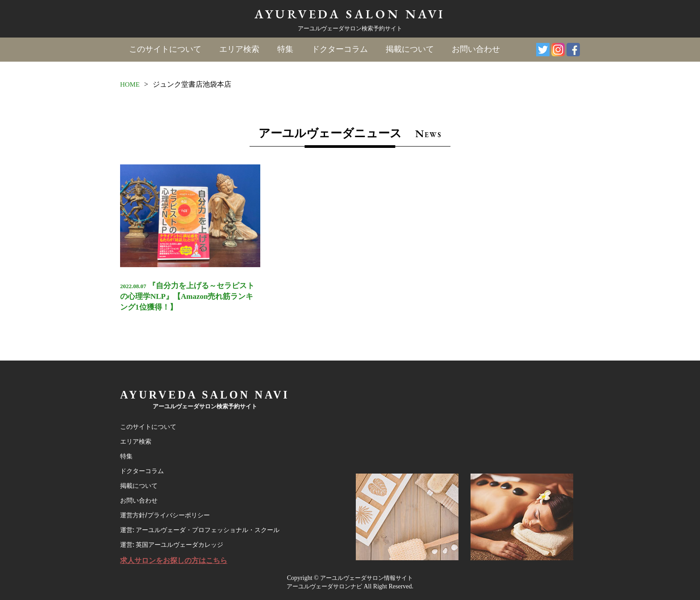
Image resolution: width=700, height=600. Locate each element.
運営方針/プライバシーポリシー (168, 511)
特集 (285, 50)
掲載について (409, 50)
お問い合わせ (475, 50)
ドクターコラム (339, 50)
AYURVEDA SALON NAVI (350, 14)
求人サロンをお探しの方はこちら (177, 560)
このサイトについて (165, 50)
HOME (131, 84)
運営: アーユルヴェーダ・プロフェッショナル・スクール (205, 527)
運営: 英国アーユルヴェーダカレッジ (175, 543)
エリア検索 (239, 50)
